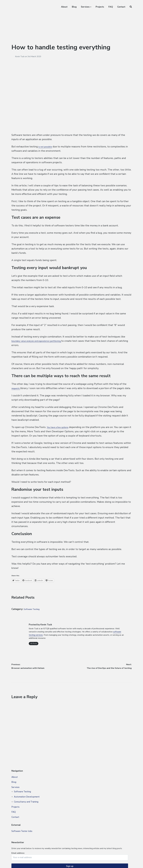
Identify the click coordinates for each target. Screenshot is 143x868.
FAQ (111, 7)
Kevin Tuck (20, 56)
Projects (100, 7)
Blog (74, 7)
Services (85, 7)
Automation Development (27, 809)
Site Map (23, 863)
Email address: (103, 804)
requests (17, 388)
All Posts (34, 648)
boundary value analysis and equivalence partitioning (42, 341)
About (64, 7)
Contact (121, 7)
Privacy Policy (36, 863)
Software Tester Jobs (22, 843)
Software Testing (34, 613)
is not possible (47, 147)
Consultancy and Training (26, 814)
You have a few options (60, 431)
